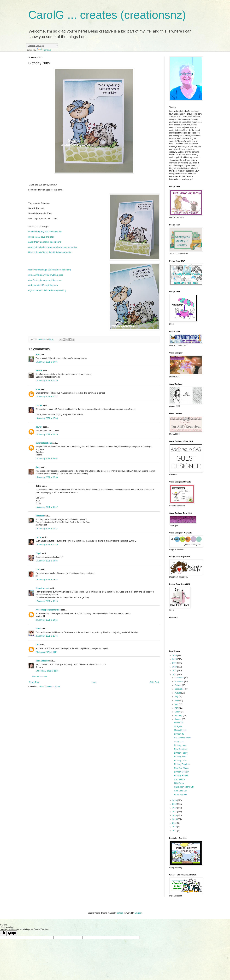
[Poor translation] (12, 933)
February (179, 716)
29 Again (178, 726)
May (177, 704)
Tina (38, 645)
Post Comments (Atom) (50, 687)
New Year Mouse (181, 768)
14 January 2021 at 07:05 (47, 362)
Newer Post (34, 682)
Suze (38, 389)
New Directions (181, 749)
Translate (44, 50)
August (178, 693)
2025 (175, 659)
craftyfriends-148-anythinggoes (43, 285)
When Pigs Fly (180, 795)
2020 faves (179, 783)
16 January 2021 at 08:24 (47, 580)
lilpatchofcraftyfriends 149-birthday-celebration (50, 252)
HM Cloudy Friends (182, 738)
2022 (175, 671)
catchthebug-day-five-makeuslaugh (45, 232)
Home (94, 682)
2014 (175, 823)
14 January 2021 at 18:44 (47, 418)
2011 (175, 831)
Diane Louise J (43, 588)
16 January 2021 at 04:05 (47, 561)
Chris (38, 569)
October (178, 685)
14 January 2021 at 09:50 (47, 381)
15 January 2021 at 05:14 (47, 529)
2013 (175, 827)
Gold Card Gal (180, 791)
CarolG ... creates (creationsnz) (107, 15)
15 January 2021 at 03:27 (47, 507)
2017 (175, 812)
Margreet (40, 516)
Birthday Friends (181, 776)
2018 (175, 808)
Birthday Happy (181, 753)
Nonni (38, 629)
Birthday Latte (180, 761)
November (179, 682)
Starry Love (179, 742)
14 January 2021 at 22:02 (47, 459)
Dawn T (39, 427)
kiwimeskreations (44, 443)
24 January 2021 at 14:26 (47, 620)
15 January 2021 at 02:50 (47, 477)
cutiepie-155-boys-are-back (41, 237)
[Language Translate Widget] (42, 46)
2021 (175, 674)
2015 (175, 819)
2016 (175, 815)
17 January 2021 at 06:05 (47, 601)
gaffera (120, 913)
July (177, 697)
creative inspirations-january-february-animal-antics (53, 247)
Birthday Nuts (180, 757)
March (178, 712)
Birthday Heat (180, 745)
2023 (175, 667)
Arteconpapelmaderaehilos (48, 610)
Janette (39, 370)
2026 (175, 655)
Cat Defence (180, 779)
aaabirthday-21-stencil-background (45, 242)
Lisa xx (39, 405)
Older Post (154, 682)
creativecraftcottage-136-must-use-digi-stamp (50, 270)
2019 (175, 804)
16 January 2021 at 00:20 (47, 545)
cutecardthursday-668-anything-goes (46, 275)
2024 (175, 663)
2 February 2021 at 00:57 (47, 652)
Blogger (138, 913)
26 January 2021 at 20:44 (47, 636)
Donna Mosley (42, 661)
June (177, 700)
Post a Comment (40, 677)
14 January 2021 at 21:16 (47, 434)
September (180, 689)
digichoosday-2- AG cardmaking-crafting (47, 290)
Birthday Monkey (181, 772)
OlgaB (38, 553)
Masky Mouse (180, 730)
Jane (38, 467)
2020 (175, 800)
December (179, 678)
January (178, 719)
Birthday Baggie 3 (182, 764)
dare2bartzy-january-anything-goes (45, 280)
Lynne (39, 537)
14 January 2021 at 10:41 (47, 397)
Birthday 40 (179, 734)
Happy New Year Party (184, 787)
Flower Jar (179, 723)
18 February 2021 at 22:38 (47, 671)
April (38, 354)
